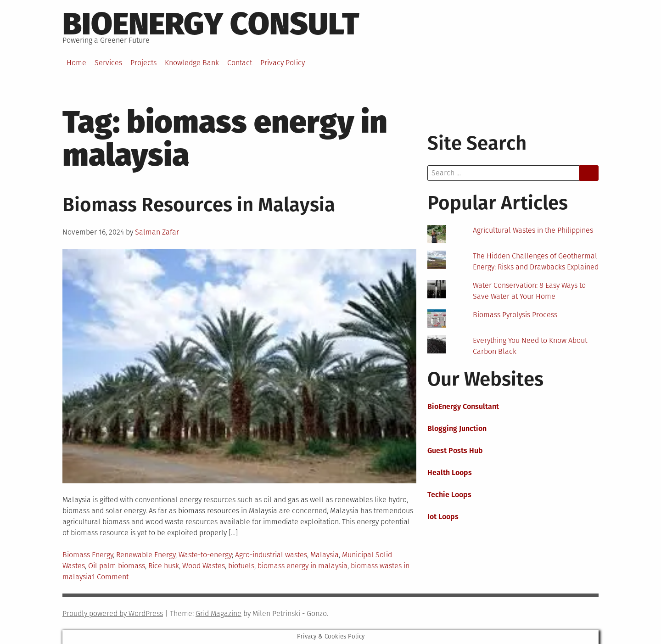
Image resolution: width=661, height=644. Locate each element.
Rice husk (164, 566)
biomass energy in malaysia (302, 566)
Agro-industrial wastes (271, 555)
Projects (143, 63)
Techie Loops (449, 495)
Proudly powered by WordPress (113, 613)
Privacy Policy (283, 63)
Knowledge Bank (192, 63)
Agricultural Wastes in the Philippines (533, 230)
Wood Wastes (204, 566)
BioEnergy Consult (211, 24)
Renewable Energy (146, 555)
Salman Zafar (157, 232)
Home (76, 63)
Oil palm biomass (117, 566)
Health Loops (450, 473)
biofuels (241, 566)
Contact (240, 63)
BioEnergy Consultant (463, 406)
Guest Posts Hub (455, 451)
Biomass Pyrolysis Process (515, 315)
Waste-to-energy (205, 555)
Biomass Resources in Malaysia (199, 205)
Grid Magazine (218, 613)
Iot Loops (443, 517)
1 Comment (110, 577)
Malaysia (325, 555)
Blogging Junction (457, 428)
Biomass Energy (88, 555)
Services (108, 63)
